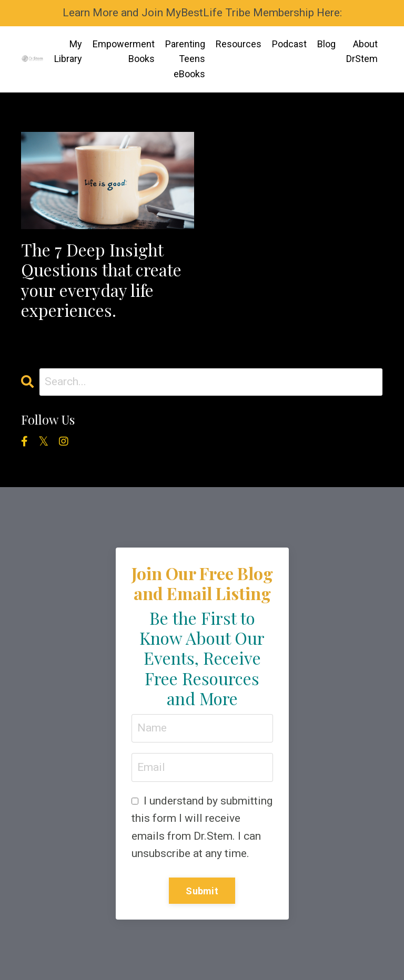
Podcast (289, 44)
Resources (239, 44)
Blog (326, 44)
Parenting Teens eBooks (185, 59)
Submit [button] (202, 891)
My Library (68, 51)
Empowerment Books (124, 51)
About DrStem (362, 51)
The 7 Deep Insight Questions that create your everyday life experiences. (101, 280)
